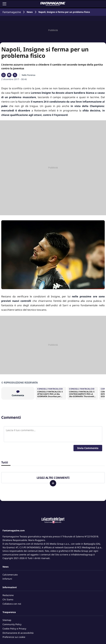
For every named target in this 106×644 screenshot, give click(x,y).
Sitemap (7, 620)
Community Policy (12, 624)
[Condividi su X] (15, 75)
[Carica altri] (53, 483)
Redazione (8, 595)
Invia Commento (88, 448)
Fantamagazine (12, 12)
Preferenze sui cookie (14, 637)
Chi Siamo (8, 599)
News (30, 12)
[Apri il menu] (4, 4)
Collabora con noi (12, 604)
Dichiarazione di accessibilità (18, 633)
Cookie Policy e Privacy (14, 629)
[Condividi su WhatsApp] (3, 75)
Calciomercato (10, 575)
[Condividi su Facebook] (9, 75)
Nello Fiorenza (28, 75)
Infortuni (7, 579)
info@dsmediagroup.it (83, 554)
